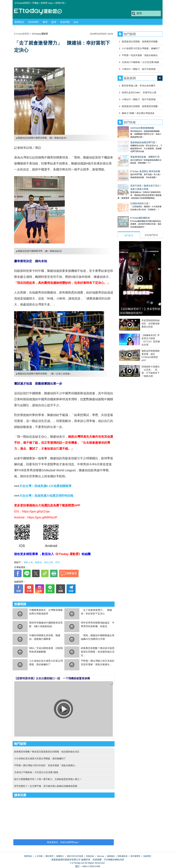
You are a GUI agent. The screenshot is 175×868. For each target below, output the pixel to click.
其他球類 (65, 22)
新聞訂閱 (60, 3)
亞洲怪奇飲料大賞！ (128, 191)
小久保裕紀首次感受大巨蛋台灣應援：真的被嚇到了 (40, 758)
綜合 (76, 22)
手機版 (35, 3)
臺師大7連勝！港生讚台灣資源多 (138, 113)
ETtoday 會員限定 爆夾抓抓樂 (132, 162)
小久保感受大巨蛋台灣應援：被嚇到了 (141, 48)
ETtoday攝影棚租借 (127, 203)
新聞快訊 (19, 22)
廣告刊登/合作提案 (75, 856)
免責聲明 (147, 856)
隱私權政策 (123, 856)
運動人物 (28, 562)
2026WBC (34, 22)
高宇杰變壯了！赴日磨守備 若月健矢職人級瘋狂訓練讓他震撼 (46, 786)
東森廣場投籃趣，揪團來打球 (132, 151)
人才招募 (39, 856)
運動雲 (40, 12)
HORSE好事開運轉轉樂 (129, 128)
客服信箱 (90, 856)
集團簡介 (60, 856)
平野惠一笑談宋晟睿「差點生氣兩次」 (141, 55)
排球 (57, 562)
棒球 (45, 22)
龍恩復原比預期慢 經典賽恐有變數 (140, 41)
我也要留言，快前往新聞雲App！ (64, 842)
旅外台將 (48, 562)
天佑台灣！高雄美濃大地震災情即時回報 (46, 496)
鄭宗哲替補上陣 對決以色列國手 (139, 86)
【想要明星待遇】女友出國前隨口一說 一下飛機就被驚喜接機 (52, 678)
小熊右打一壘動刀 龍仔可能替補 (139, 69)
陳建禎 (38, 562)
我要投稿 (28, 856)
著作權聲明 (135, 856)
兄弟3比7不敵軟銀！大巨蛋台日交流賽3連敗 (36, 772)
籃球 (54, 22)
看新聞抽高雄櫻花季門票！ (131, 139)
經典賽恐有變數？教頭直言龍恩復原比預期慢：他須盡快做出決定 (98, 652)
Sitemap (100, 856)
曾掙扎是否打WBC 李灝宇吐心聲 (139, 92)
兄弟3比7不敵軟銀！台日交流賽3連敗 (141, 62)
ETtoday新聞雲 (22, 3)
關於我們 (49, 856)
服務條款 (111, 856)
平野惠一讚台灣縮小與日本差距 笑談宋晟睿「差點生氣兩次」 (46, 765)
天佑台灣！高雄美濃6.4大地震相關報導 (45, 486)
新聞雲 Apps (47, 3)
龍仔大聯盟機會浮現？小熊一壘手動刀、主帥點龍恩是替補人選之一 (48, 779)
